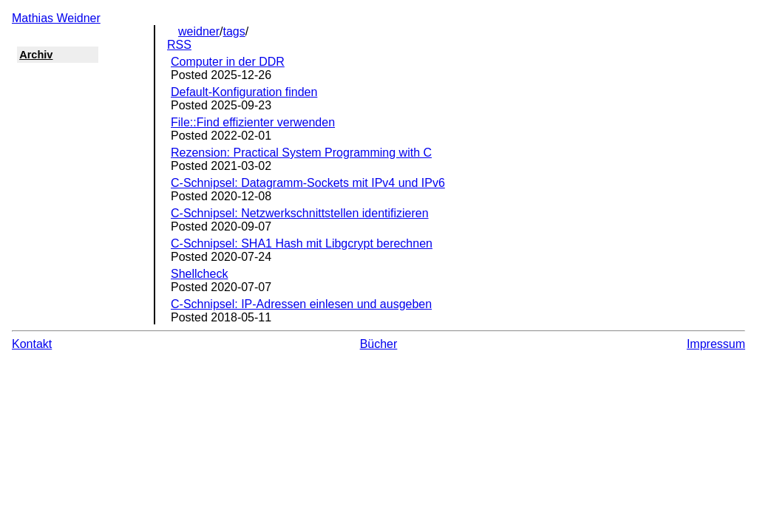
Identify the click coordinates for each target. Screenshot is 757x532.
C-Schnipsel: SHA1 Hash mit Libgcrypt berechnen (302, 243)
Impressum (716, 344)
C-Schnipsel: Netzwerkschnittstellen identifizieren (300, 213)
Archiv (36, 55)
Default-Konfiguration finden (244, 92)
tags (234, 31)
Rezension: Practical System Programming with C (301, 153)
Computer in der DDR (228, 62)
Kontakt (32, 344)
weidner (199, 31)
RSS (179, 45)
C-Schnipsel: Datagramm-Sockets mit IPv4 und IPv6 (308, 183)
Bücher (379, 344)
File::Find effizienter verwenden (253, 122)
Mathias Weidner (56, 18)
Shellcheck (199, 274)
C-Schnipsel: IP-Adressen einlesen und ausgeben (301, 304)
